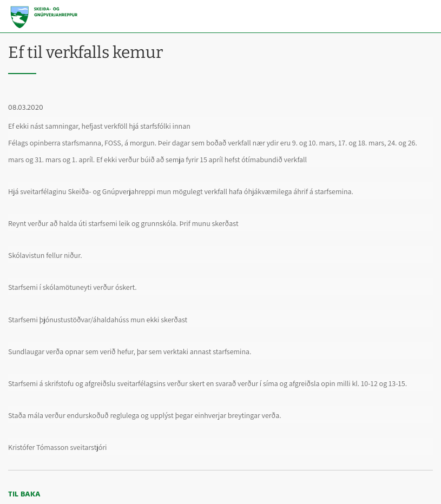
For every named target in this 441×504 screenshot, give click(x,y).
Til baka (24, 495)
